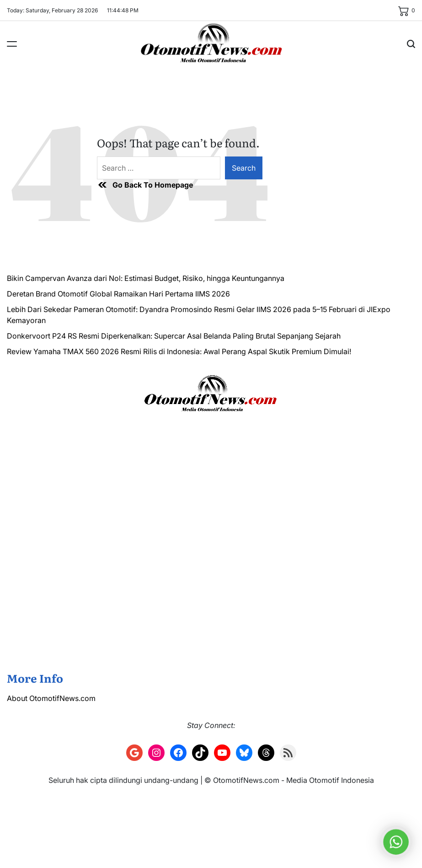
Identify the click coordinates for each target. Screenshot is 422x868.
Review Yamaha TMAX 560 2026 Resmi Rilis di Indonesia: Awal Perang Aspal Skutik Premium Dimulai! (179, 351)
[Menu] (12, 44)
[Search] (411, 44)
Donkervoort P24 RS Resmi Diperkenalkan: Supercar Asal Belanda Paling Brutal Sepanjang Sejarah (174, 336)
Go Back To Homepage (145, 185)
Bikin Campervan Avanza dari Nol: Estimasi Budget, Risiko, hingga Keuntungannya (146, 278)
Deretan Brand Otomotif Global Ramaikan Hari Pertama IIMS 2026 (118, 294)
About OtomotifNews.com (51, 698)
